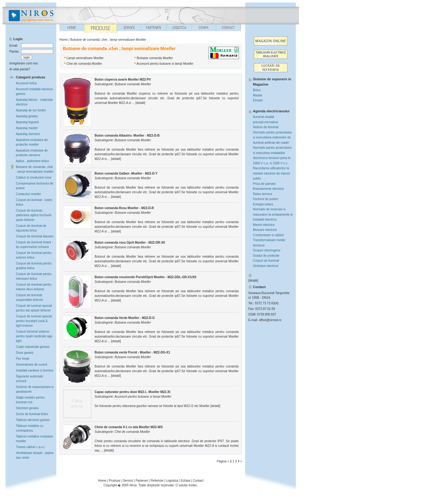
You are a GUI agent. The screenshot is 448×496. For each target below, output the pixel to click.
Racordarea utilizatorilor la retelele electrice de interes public (272, 173)
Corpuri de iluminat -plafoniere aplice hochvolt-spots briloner (34, 215)
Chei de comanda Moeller (84, 64)
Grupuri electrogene (267, 250)
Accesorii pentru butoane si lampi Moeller (165, 64)
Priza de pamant (264, 184)
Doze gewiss (25, 353)
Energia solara (263, 204)
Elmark (258, 100)
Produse (115, 481)
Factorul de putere (266, 199)
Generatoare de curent (32, 365)
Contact (198, 481)
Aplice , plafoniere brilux (32, 161)
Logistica (172, 481)
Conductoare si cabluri (268, 235)
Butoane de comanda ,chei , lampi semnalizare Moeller (108, 40)
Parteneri (142, 481)
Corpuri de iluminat (266, 261)
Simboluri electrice (266, 266)
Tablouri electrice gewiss (33, 420)
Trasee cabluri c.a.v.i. (30, 447)
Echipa (186, 481)
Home (64, 40)
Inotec (193, 485)
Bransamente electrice (268, 189)
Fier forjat (22, 359)
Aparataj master (27, 128)
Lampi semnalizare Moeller (85, 58)
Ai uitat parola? (20, 69)
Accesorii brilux (26, 83)
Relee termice (263, 194)
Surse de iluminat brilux (32, 414)
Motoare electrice (265, 230)
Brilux (257, 90)
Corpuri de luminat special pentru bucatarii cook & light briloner (34, 321)
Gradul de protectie (266, 256)
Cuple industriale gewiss (33, 347)
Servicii (128, 481)
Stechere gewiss (27, 408)
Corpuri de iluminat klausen (35, 236)
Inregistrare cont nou (24, 63)
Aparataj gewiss (27, 116)
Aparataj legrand (27, 122)
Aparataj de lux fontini (31, 110)
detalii (140, 103)
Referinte (157, 481)
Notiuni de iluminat (266, 127)
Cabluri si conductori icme (34, 178)
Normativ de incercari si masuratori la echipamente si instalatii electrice (273, 214)
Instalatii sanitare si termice (35, 370)
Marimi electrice (264, 225)
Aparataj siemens (28, 134)
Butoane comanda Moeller (155, 58)
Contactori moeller (28, 194)
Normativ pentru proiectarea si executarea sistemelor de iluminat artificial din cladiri (272, 138)
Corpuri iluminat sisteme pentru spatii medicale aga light (34, 336)
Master (258, 95)
